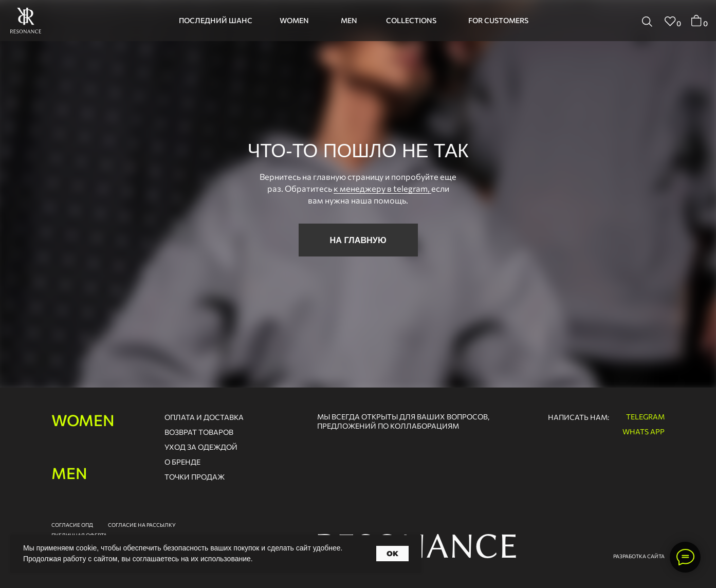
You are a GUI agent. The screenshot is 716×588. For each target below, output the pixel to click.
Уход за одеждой (201, 447)
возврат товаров (199, 432)
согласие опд (72, 525)
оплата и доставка (204, 417)
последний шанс (216, 20)
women (83, 420)
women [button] (294, 20)
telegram (645, 417)
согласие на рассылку (142, 525)
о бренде (182, 462)
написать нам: (579, 417)
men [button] (349, 20)
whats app (644, 431)
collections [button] (411, 20)
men (69, 473)
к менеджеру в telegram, (382, 188)
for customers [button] (498, 20)
